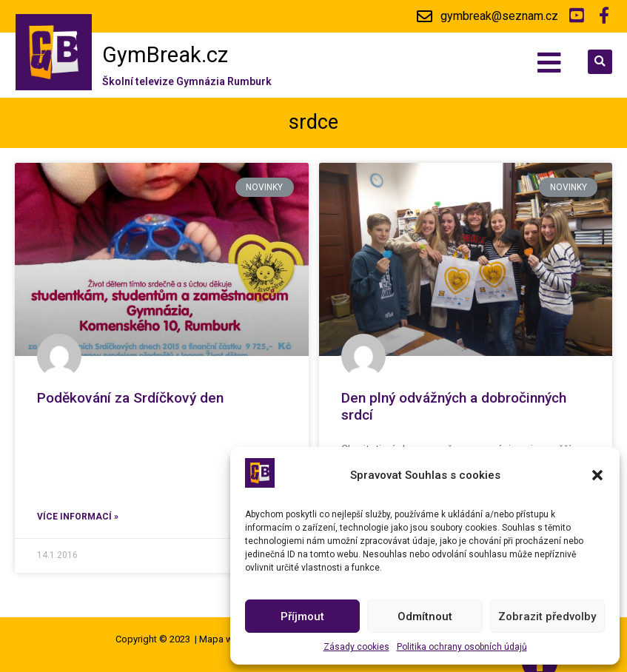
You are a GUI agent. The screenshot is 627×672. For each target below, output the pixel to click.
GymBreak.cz (165, 55)
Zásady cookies (356, 647)
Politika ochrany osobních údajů (462, 647)
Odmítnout (425, 616)
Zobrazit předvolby (547, 616)
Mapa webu (224, 639)
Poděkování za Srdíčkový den (130, 398)
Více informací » (78, 517)
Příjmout (302, 616)
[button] (597, 475)
